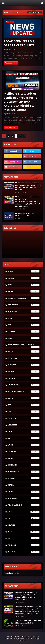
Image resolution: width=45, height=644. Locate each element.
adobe (24, 285)
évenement (24, 358)
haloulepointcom (24, 392)
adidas (24, 278)
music (24, 445)
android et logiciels (24, 298)
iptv (24, 405)
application (24, 305)
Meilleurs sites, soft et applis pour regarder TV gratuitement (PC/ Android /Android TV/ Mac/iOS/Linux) (21, 101)
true (24, 512)
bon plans (24, 311)
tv (24, 518)
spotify (24, 492)
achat (24, 271)
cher (24, 318)
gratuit (24, 372)
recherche (24, 465)
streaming (24, 498)
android (24, 291)
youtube (24, 552)
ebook (24, 351)
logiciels (24, 418)
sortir (24, 485)
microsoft (24, 425)
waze (24, 538)
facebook (24, 365)
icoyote (24, 398)
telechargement (24, 505)
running (24, 478)
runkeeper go (24, 472)
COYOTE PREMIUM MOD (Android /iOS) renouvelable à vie (28, 622)
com (24, 325)
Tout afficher (34, 12)
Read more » (10, 63)
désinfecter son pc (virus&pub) (24, 345)
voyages (24, 525)
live (24, 412)
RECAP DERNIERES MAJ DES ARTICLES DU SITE (20, 43)
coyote (24, 338)
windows (24, 545)
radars (24, 458)
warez (24, 532)
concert (24, 331)
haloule (24, 378)
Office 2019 (24, 452)
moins (24, 438)
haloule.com (24, 385)
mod (24, 432)
